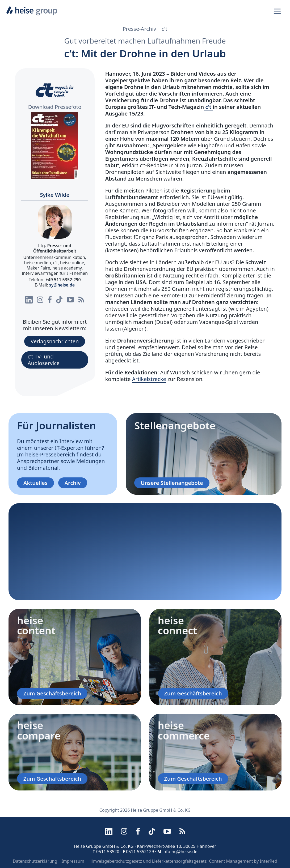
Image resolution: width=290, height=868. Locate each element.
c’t (208, 107)
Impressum (73, 861)
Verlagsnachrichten (55, 341)
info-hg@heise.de (180, 852)
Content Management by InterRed (243, 861)
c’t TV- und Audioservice (44, 360)
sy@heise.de (62, 285)
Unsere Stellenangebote (172, 483)
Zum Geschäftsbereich (52, 693)
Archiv (73, 483)
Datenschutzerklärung (35, 861)
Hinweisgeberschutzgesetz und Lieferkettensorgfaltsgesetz (148, 861)
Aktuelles (35, 483)
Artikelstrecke (149, 379)
